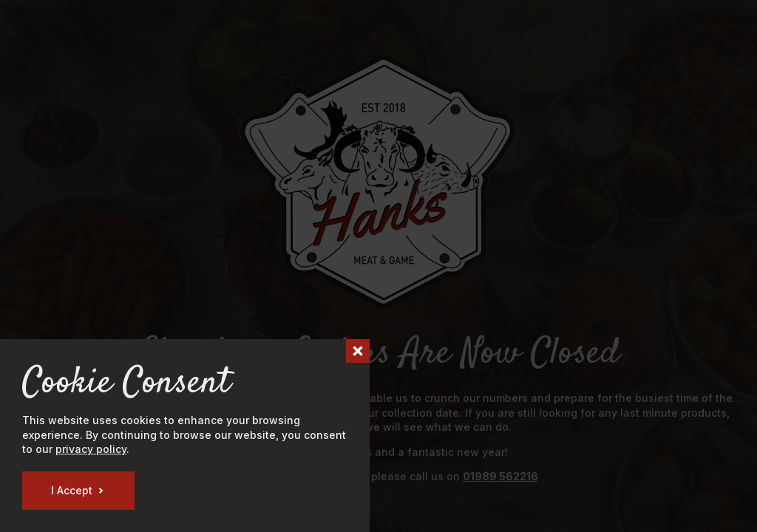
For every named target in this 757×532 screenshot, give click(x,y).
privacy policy (91, 449)
